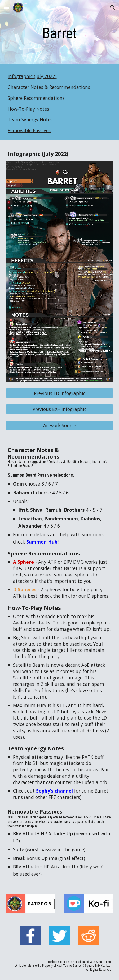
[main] (59, 33)
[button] (6, 7)
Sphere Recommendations (36, 98)
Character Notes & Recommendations (49, 87)
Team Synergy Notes (30, 119)
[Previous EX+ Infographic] (59, 409)
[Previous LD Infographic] (59, 393)
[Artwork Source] (59, 425)
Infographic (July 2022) (32, 76)
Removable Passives (29, 130)
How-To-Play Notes (28, 109)
